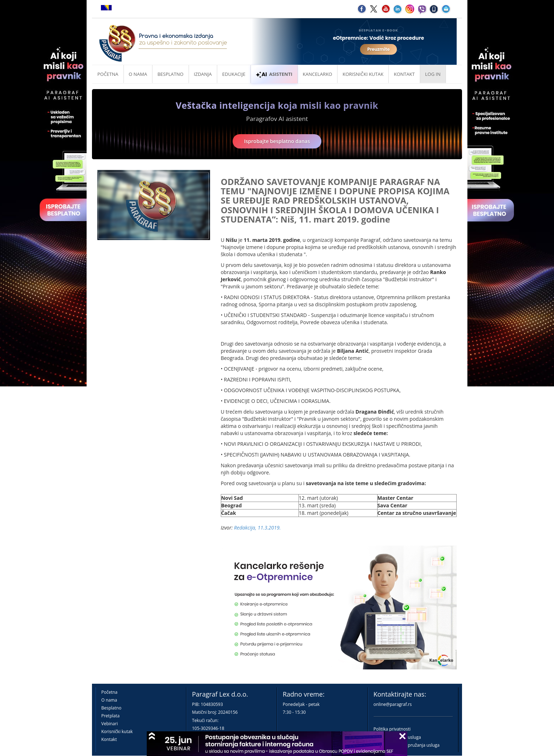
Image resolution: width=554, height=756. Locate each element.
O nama (138, 74)
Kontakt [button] (404, 74)
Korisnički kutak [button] (363, 74)
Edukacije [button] (234, 74)
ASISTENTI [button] (274, 74)
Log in (433, 74)
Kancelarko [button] (317, 74)
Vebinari (110, 724)
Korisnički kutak (117, 731)
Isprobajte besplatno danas (277, 141)
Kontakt (109, 739)
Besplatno (171, 74)
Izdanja (203, 74)
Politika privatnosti (392, 729)
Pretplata (110, 716)
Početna (108, 74)
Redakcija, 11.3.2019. (257, 528)
